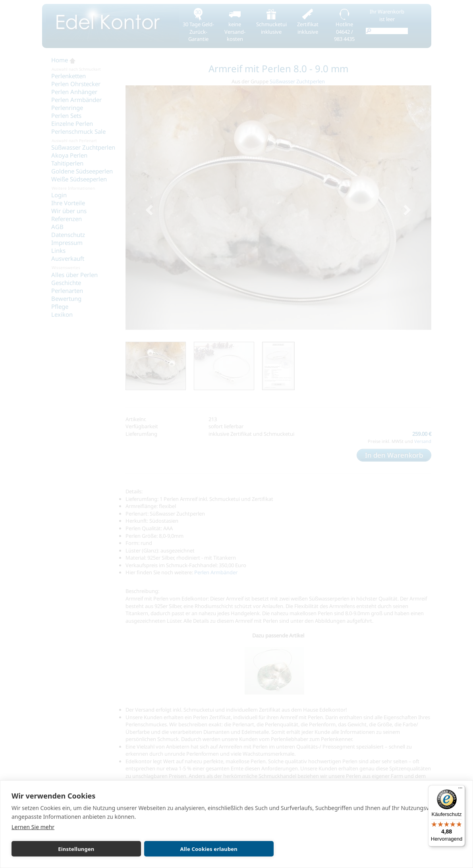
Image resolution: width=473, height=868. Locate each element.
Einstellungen (55, 849)
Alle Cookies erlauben (146, 849)
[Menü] (460, 790)
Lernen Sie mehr (33, 827)
